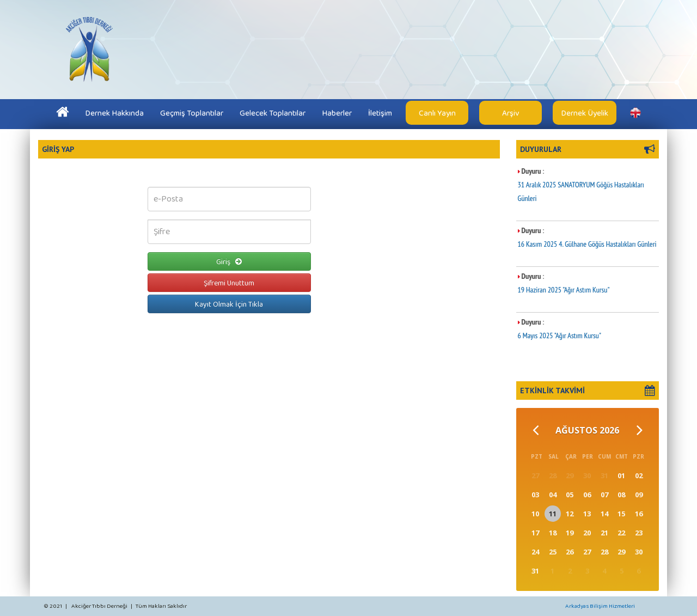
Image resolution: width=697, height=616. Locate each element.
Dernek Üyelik (585, 113)
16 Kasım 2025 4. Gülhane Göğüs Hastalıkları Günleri (587, 244)
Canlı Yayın (437, 113)
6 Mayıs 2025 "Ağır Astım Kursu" (560, 336)
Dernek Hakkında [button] (114, 113)
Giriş (229, 261)
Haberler (337, 113)
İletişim (380, 113)
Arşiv (510, 113)
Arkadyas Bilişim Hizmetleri (600, 606)
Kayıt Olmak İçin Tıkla (229, 304)
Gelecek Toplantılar (273, 113)
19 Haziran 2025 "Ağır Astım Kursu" (564, 290)
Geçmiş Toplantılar (192, 113)
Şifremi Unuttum (229, 283)
